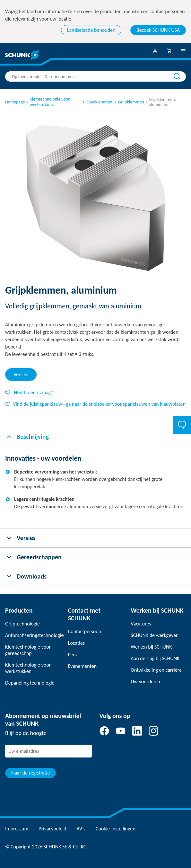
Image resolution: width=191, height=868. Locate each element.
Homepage (15, 102)
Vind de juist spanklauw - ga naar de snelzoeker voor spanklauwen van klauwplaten (95, 404)
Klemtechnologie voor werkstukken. (48, 102)
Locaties (76, 643)
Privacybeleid (52, 829)
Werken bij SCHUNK (151, 647)
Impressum (17, 829)
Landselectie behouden (91, 30)
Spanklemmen (97, 102)
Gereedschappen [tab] (33, 557)
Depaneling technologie (30, 683)
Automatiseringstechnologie (33, 635)
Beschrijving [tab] (27, 437)
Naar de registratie (30, 773)
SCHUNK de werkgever (154, 635)
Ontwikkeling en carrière (156, 670)
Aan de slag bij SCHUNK (155, 658)
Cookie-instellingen (116, 829)
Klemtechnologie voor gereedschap (28, 650)
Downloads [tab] (26, 576)
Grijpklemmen (129, 102)
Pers (72, 655)
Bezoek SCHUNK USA (158, 30)
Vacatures (141, 624)
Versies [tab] (21, 374)
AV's (81, 829)
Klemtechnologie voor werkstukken (28, 668)
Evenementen (82, 666)
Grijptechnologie (22, 624)
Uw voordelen (145, 682)
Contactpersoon (85, 631)
